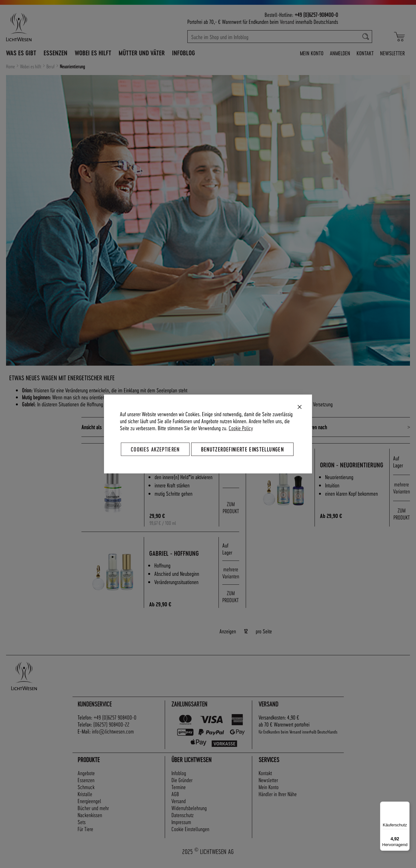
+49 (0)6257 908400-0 (115, 724)
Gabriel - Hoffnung (177, 560)
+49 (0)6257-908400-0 (316, 14)
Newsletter (392, 53)
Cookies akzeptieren (155, 449)
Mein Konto (312, 53)
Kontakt (365, 53)
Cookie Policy (241, 428)
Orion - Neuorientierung (345, 468)
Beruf (51, 66)
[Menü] (406, 805)
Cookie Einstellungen (190, 835)
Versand (287, 21)
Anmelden (340, 53)
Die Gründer (182, 786)
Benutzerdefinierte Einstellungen (242, 449)
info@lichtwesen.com (113, 738)
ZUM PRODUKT (231, 512)
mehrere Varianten (402, 491)
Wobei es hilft (31, 66)
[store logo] (46, 27)
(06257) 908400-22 (111, 731)
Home (11, 66)
